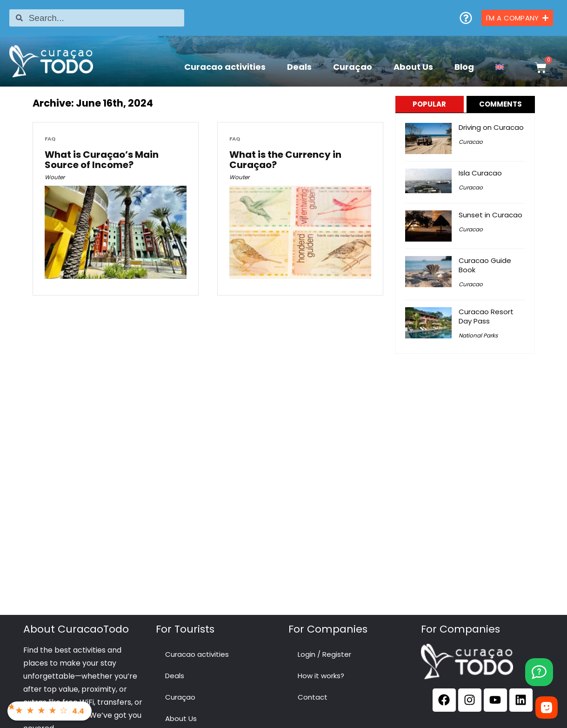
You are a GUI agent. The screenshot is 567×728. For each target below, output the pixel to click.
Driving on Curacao (491, 127)
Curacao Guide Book (485, 265)
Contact (313, 697)
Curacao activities (225, 67)
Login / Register (324, 654)
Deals (299, 67)
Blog (464, 67)
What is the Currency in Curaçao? (285, 160)
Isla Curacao (480, 173)
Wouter (55, 177)
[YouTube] (539, 672)
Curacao (471, 142)
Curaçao (353, 67)
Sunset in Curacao (490, 215)
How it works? (321, 676)
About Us (413, 67)
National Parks (478, 335)
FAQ (50, 139)
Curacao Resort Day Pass (486, 316)
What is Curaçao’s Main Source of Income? (102, 160)
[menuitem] (500, 67)
